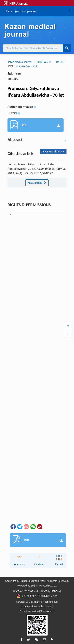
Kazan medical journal (22, 11)
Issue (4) (61, 62)
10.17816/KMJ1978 (26, 66)
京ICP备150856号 (51, 591)
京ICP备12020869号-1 (25, 591)
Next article (37, 183)
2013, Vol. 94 (44, 62)
